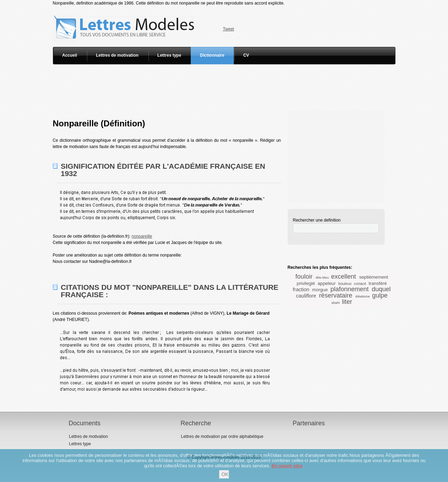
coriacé (360, 284)
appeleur (327, 283)
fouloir (304, 277)
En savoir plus (287, 466)
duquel (381, 289)
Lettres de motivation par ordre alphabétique (222, 436)
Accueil (70, 55)
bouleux (345, 284)
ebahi (335, 303)
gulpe (380, 295)
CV (246, 55)
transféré (378, 283)
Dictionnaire (212, 55)
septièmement (374, 277)
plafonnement (349, 289)
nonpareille (142, 236)
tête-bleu (322, 277)
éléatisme (362, 296)
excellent (344, 277)
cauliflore (306, 296)
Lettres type (169, 55)
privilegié (306, 283)
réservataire (335, 295)
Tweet (229, 29)
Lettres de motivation (117, 55)
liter (347, 302)
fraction (301, 289)
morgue (320, 290)
